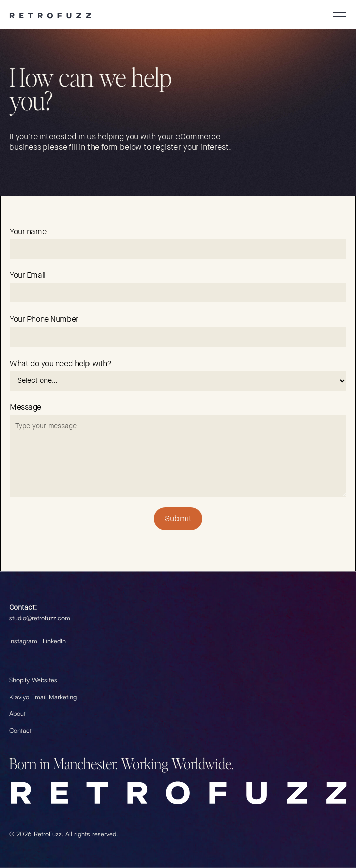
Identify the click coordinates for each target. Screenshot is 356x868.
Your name (28, 231)
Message (25, 407)
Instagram (23, 641)
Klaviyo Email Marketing (43, 697)
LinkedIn (54, 641)
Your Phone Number (44, 319)
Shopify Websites (33, 680)
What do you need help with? (60, 363)
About (17, 713)
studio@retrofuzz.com (40, 618)
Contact (20, 730)
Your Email (28, 275)
